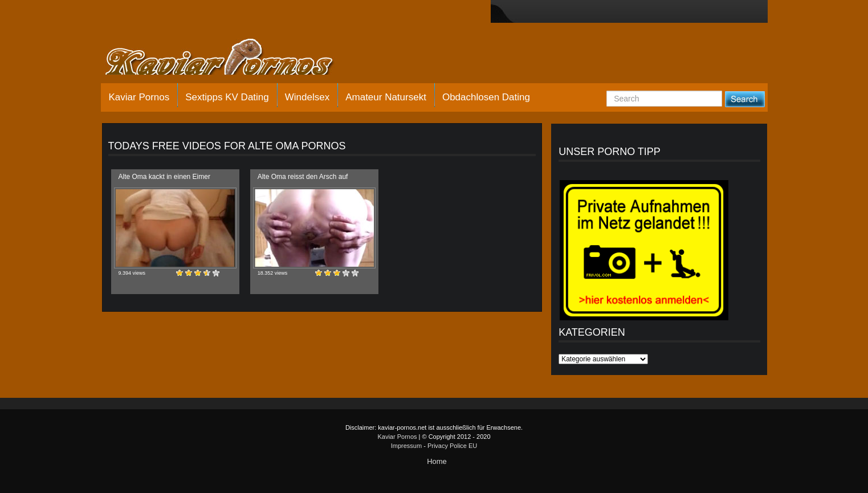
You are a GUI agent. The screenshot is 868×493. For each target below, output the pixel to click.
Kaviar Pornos (139, 97)
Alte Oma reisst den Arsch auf (303, 177)
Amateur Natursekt (386, 97)
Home (437, 461)
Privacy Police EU (452, 446)
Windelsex (307, 97)
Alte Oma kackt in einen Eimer (164, 177)
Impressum (406, 446)
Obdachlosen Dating (486, 97)
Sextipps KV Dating (227, 97)
